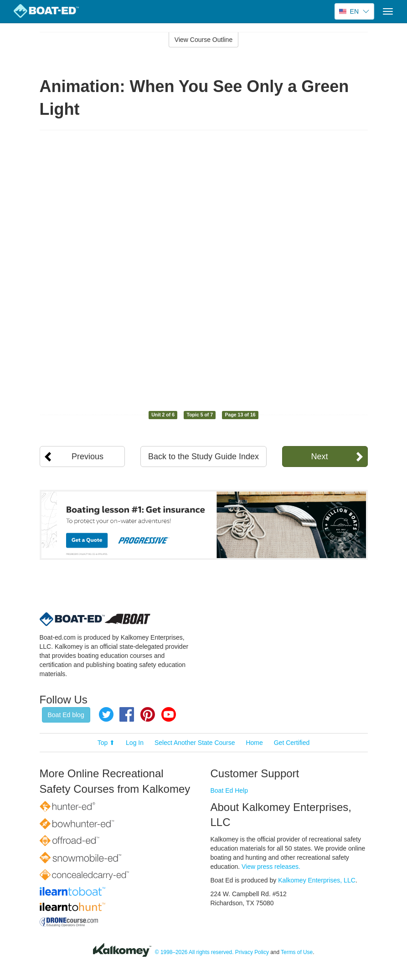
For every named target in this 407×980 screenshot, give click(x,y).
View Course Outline (203, 40)
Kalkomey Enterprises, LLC (317, 880)
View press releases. (271, 867)
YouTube (169, 714)
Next (319, 457)
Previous (88, 457)
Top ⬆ (106, 743)
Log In (135, 743)
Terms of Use (297, 952)
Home (254, 743)
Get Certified (292, 743)
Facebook (127, 714)
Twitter (106, 714)
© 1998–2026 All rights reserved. (194, 952)
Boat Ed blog (66, 715)
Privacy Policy (252, 952)
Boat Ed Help (229, 790)
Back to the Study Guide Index (203, 457)
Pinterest (148, 714)
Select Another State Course (195, 743)
